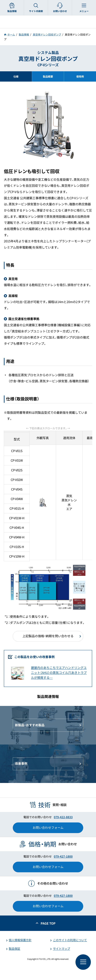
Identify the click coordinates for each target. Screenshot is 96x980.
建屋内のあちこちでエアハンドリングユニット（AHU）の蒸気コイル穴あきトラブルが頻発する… (59, 673)
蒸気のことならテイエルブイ (48, 22)
